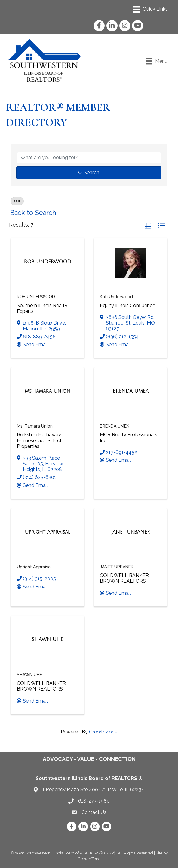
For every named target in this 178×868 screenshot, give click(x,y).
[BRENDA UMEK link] (131, 391)
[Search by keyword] (89, 158)
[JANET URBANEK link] (130, 532)
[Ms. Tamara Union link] (48, 391)
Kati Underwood (116, 297)
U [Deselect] (17, 201)
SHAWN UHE (29, 675)
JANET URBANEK (117, 567)
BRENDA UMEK (115, 426)
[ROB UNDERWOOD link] (47, 262)
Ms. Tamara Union (35, 426)
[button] (148, 226)
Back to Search (33, 213)
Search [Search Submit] (89, 172)
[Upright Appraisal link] (48, 532)
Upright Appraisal (34, 567)
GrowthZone (103, 732)
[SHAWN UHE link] (48, 640)
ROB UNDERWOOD (36, 297)
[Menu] (150, 9)
